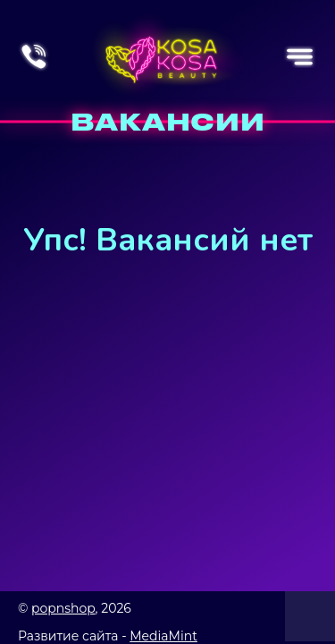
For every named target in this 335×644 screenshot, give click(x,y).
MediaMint (163, 636)
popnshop (63, 608)
